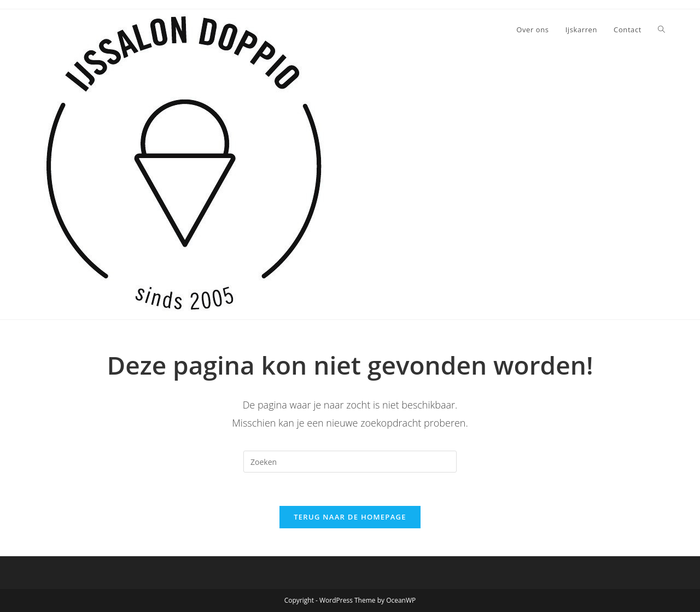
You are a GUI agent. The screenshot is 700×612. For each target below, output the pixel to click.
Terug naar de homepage (350, 517)
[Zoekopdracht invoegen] (350, 462)
